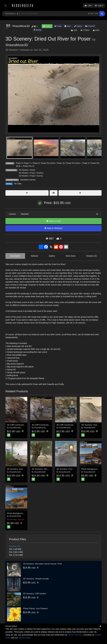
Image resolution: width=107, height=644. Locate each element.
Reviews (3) (92, 256)
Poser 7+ (28, 163)
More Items (71, 256)
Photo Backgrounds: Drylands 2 (22, 513)
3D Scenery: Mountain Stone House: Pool (42, 564)
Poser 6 (19, 163)
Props (32, 173)
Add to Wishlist (53, 228)
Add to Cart (53, 221)
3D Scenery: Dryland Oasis (20, 469)
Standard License (28, 180)
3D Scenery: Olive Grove (43, 469)
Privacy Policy (24, 638)
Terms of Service (75, 635)
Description (15, 256)
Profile (58, 26)
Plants (33, 170)
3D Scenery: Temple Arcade (36, 579)
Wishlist (38, 30)
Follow (47, 26)
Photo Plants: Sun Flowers (35, 608)
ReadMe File (15, 546)
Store (68, 26)
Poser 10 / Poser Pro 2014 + (69, 163)
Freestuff (90, 26)
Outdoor (40, 173)
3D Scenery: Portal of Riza (69, 469)
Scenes (40, 176)
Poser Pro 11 (29, 166)
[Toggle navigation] (6, 6)
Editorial (34, 256)
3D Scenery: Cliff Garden (35, 594)
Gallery (78, 26)
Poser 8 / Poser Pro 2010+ (44, 163)
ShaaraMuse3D (17, 45)
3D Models (23, 170)
